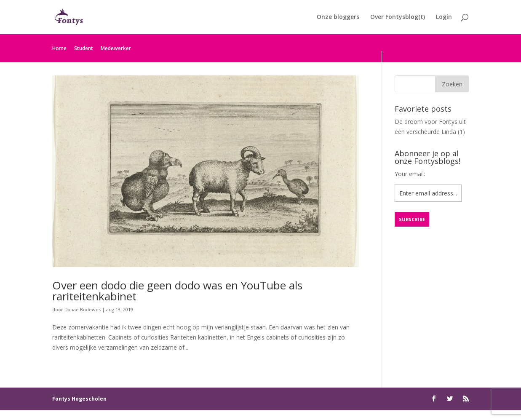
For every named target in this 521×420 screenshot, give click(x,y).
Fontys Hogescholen (79, 399)
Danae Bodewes (83, 309)
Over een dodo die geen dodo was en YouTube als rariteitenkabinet (177, 291)
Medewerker (116, 48)
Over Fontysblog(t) (398, 17)
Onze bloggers (338, 17)
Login (444, 17)
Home (59, 48)
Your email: (410, 174)
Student (84, 48)
